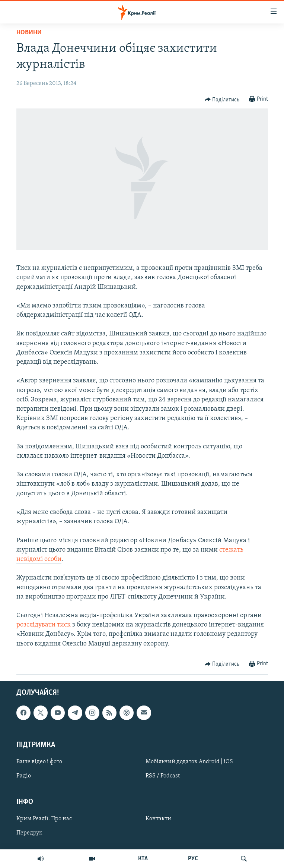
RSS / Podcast (163, 776)
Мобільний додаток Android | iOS (189, 762)
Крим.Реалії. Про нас (44, 819)
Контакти (158, 819)
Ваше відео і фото (39, 762)
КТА (143, 859)
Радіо (24, 776)
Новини (29, 33)
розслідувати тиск (44, 625)
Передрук (29, 833)
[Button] (222, 100)
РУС (193, 859)
